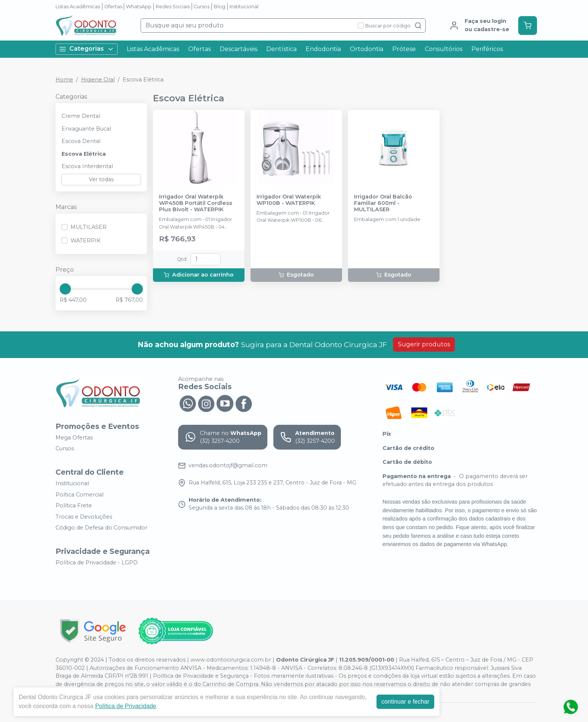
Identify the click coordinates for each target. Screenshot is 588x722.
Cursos (202, 7)
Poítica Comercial (79, 495)
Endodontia (323, 49)
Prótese (404, 49)
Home (64, 80)
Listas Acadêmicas (78, 7)
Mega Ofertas (74, 438)
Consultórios (444, 49)
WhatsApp (139, 7)
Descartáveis (238, 49)
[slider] (65, 289)
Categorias (87, 49)
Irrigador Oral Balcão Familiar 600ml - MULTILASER (383, 203)
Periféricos (487, 49)
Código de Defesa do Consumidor (101, 528)
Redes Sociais (173, 7)
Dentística (281, 49)
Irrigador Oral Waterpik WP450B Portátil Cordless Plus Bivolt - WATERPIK (196, 203)
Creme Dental (81, 116)
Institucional (244, 7)
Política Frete (74, 505)
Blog (220, 7)
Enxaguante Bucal (86, 129)
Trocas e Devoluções (84, 517)
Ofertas (113, 7)
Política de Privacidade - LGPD (97, 563)
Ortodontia (367, 49)
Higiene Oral (98, 80)
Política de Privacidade (126, 706)
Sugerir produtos (424, 344)
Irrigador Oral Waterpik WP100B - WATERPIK (289, 200)
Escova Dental (81, 141)
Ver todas (101, 179)
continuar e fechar (405, 702)
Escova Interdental (87, 166)
